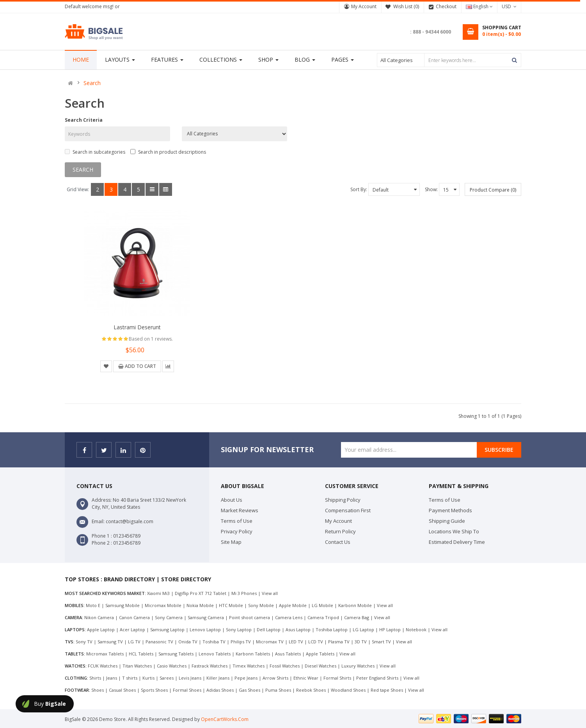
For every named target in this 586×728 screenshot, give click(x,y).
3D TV (361, 642)
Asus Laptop (298, 629)
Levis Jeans (190, 678)
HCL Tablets (141, 654)
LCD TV (316, 642)
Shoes (98, 690)
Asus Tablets (288, 654)
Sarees (167, 678)
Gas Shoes (249, 690)
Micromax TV (270, 642)
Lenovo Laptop (205, 629)
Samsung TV (110, 642)
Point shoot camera (249, 617)
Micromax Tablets (105, 654)
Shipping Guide (447, 521)
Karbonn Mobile (355, 605)
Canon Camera (134, 617)
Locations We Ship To (454, 531)
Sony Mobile (261, 605)
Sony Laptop (239, 629)
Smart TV (381, 642)
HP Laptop (390, 629)
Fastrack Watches (210, 666)
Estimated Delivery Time (457, 542)
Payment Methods (450, 510)
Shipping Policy (343, 500)
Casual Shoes (122, 690)
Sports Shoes (154, 690)
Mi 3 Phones (244, 593)
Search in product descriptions (168, 152)
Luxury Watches (358, 666)
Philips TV (241, 642)
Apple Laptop (101, 629)
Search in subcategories (95, 152)
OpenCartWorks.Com (225, 719)
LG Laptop (363, 629)
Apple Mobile (293, 605)
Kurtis (148, 678)
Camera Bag (357, 617)
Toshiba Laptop (332, 629)
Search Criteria (84, 120)
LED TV (296, 642)
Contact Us (338, 542)
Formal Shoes (187, 690)
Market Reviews (240, 510)
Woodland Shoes (348, 690)
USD (509, 6)
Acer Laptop (132, 629)
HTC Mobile (231, 605)
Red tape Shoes (387, 690)
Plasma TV (339, 642)
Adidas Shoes (220, 690)
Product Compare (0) (493, 190)
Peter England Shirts (377, 678)
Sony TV (84, 642)
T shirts (130, 678)
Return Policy (340, 531)
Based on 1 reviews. (151, 339)
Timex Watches (249, 666)
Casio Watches (172, 666)
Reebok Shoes (311, 690)
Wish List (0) (406, 6)
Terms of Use (237, 521)
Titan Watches (137, 666)
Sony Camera (169, 617)
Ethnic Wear (306, 678)
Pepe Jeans (246, 678)
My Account (364, 6)
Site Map (231, 542)
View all (270, 593)
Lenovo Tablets (215, 654)
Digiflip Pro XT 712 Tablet (201, 593)
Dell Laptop (269, 629)
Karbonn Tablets (253, 654)
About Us (232, 500)
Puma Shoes (278, 690)
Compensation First (348, 510)
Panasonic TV (159, 642)
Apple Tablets (320, 654)
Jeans (112, 678)
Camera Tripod (323, 617)
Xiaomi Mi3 (158, 593)
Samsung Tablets (176, 654)
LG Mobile (322, 605)
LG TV (134, 642)
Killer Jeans (218, 678)
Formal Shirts (337, 678)
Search (92, 83)
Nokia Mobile (200, 605)
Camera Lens (289, 617)
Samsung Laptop (167, 629)
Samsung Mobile (123, 605)
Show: (431, 189)
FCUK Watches (103, 666)
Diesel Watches (321, 666)
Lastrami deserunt (137, 327)
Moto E (93, 605)
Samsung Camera (206, 617)
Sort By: (359, 189)
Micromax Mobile (163, 605)
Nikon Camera (99, 617)
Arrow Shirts (275, 678)
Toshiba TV (214, 642)
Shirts (95, 678)
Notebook (416, 629)
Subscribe (499, 450)
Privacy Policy (237, 531)
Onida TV (188, 642)
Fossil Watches (285, 666)
